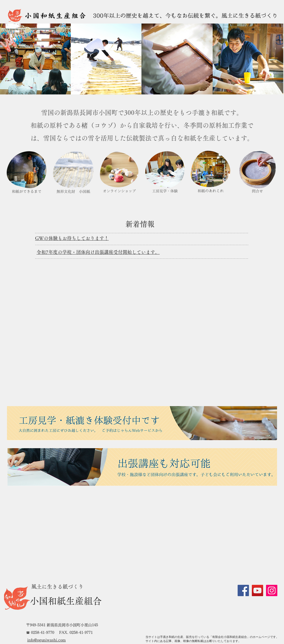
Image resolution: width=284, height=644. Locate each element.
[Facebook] (243, 590)
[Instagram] (272, 590)
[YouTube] (257, 590)
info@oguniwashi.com (47, 640)
